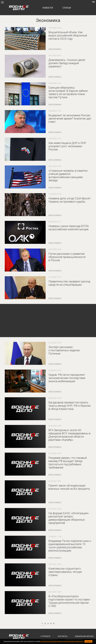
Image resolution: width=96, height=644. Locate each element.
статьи (67, 8)
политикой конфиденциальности (73, 641)
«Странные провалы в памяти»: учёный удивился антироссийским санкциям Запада (68, 175)
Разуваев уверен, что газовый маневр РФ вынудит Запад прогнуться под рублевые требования (68, 463)
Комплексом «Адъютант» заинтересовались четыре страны (65, 572)
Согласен (88, 641)
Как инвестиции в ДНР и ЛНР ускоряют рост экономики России (67, 146)
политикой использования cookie (51, 641)
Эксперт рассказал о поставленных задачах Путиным (64, 350)
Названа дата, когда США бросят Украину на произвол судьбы (70, 200)
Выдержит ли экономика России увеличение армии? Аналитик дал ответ (70, 118)
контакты (63, 636)
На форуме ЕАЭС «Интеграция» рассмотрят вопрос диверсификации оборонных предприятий (69, 518)
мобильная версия (84, 636)
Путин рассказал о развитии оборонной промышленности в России (67, 257)
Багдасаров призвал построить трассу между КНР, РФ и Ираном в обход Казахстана (69, 406)
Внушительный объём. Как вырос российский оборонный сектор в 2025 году (68, 35)
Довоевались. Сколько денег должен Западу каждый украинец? (67, 63)
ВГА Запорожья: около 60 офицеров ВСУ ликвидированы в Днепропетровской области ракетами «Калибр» (69, 435)
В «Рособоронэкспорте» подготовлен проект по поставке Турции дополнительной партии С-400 (69, 601)
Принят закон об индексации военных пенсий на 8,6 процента (69, 487)
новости (48, 8)
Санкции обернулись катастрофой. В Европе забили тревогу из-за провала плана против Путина (68, 92)
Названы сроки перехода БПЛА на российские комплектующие (69, 228)
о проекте (45, 636)
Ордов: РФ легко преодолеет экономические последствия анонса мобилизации (67, 378)
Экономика (56, 49)
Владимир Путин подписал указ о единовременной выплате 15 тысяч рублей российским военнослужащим (70, 546)
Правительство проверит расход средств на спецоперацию (69, 283)
